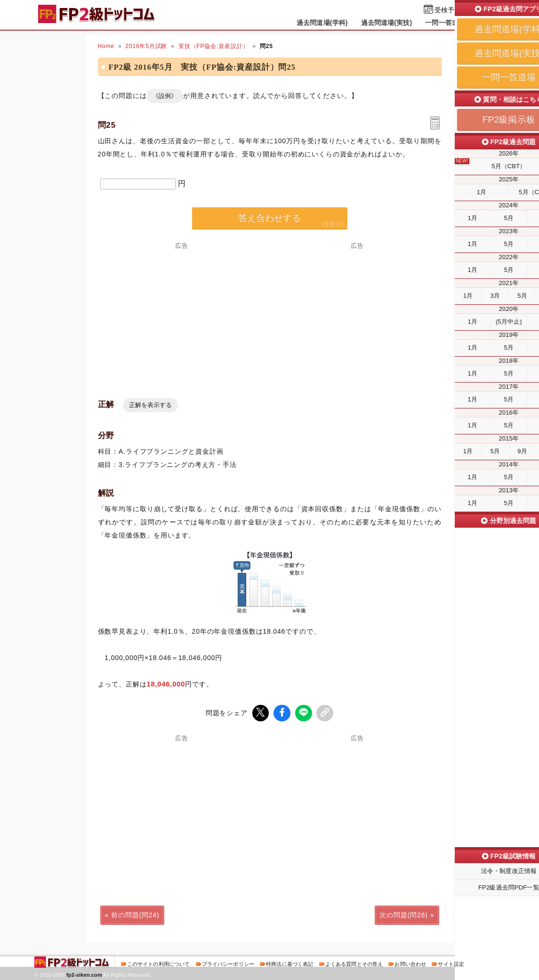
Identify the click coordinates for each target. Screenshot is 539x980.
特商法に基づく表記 (290, 963)
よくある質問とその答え (354, 963)
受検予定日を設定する (468, 10)
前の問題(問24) (135, 914)
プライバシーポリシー (228, 963)
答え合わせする (269, 218)
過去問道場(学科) (322, 23)
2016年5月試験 (146, 46)
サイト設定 (451, 963)
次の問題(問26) (403, 914)
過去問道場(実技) (387, 23)
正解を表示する (150, 405)
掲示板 (488, 23)
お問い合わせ (410, 963)
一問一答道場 (445, 23)
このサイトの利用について (159, 963)
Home (106, 46)
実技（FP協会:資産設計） (214, 46)
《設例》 (165, 96)
